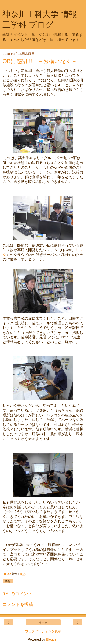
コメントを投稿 (18, 604)
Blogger (52, 639)
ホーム (43, 622)
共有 (8, 581)
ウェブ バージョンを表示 (43, 631)
